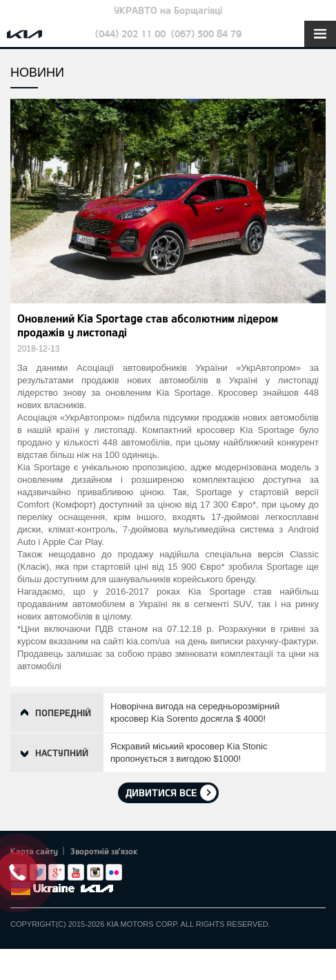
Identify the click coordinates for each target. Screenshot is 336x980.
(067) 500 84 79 (206, 33)
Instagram (95, 872)
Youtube (76, 872)
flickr (114, 872)
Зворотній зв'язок (104, 851)
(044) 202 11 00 (130, 33)
